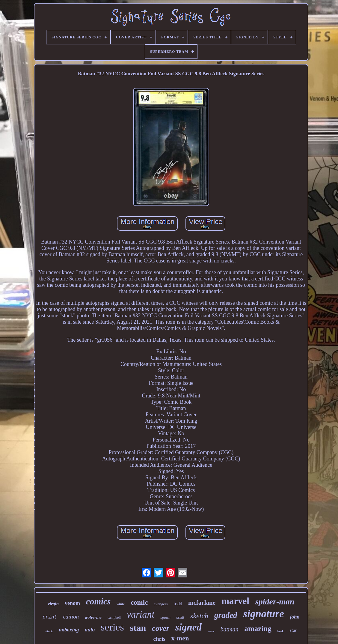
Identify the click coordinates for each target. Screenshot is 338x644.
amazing (258, 629)
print (50, 617)
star (293, 630)
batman (229, 629)
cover (161, 628)
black (49, 631)
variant (141, 614)
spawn (165, 617)
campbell (114, 618)
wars (211, 631)
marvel (235, 601)
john (295, 617)
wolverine (93, 617)
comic (139, 602)
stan (138, 628)
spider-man (275, 602)
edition (71, 617)
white (121, 604)
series (112, 627)
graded (226, 615)
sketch (199, 616)
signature (264, 614)
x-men (180, 638)
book (281, 631)
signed (188, 627)
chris (159, 639)
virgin (53, 604)
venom (72, 603)
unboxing (69, 630)
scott (180, 617)
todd (178, 604)
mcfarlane (202, 603)
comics (98, 601)
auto (90, 630)
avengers (161, 604)
